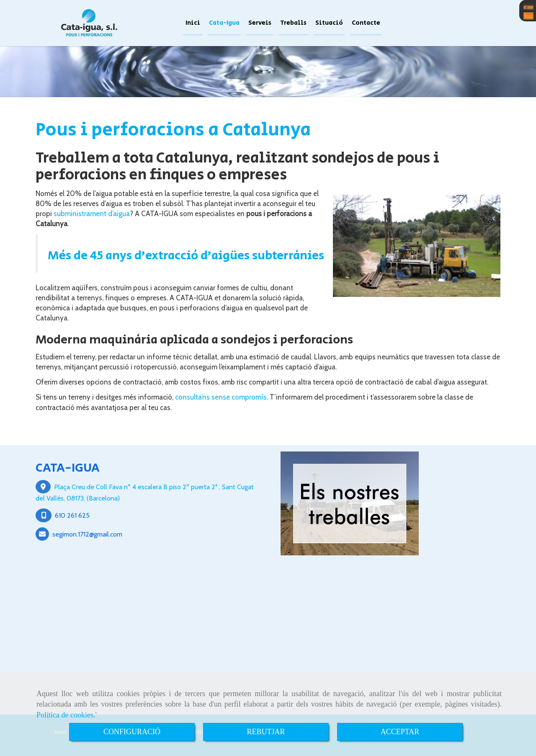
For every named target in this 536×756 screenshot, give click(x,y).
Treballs (293, 23)
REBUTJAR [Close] (266, 732)
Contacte (366, 23)
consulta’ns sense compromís (221, 397)
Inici (193, 23)
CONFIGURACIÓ (132, 732)
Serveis (260, 23)
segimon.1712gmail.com (87, 534)
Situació (329, 23)
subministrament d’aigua (92, 214)
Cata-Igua (224, 23)
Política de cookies (65, 715)
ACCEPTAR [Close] (400, 732)
